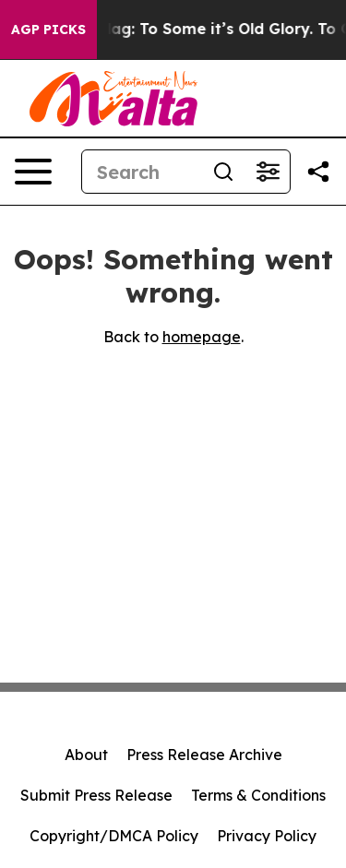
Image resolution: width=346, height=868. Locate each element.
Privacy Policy (267, 836)
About (86, 755)
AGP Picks (48, 30)
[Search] (142, 172)
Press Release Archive (204, 755)
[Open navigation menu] (33, 172)
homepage (202, 337)
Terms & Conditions (258, 795)
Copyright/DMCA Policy (114, 836)
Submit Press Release (96, 795)
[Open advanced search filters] (268, 172)
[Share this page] (318, 172)
